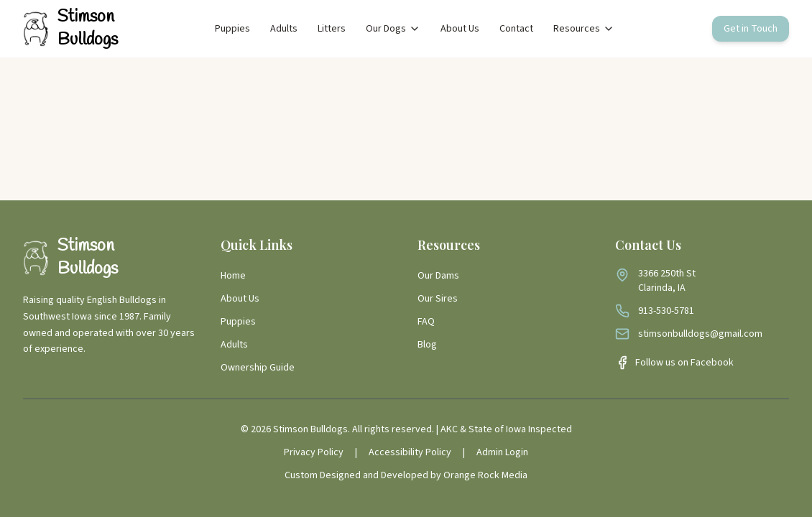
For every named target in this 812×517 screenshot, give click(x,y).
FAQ (426, 322)
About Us (460, 29)
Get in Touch (751, 29)
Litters (332, 29)
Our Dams (438, 276)
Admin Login (502, 452)
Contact (516, 29)
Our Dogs (393, 29)
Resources (584, 29)
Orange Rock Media (485, 475)
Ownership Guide (258, 368)
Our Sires (438, 299)
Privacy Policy (314, 452)
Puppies (232, 29)
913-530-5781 (666, 311)
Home (233, 276)
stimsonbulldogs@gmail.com (700, 334)
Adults (284, 29)
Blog (427, 345)
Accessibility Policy (410, 452)
